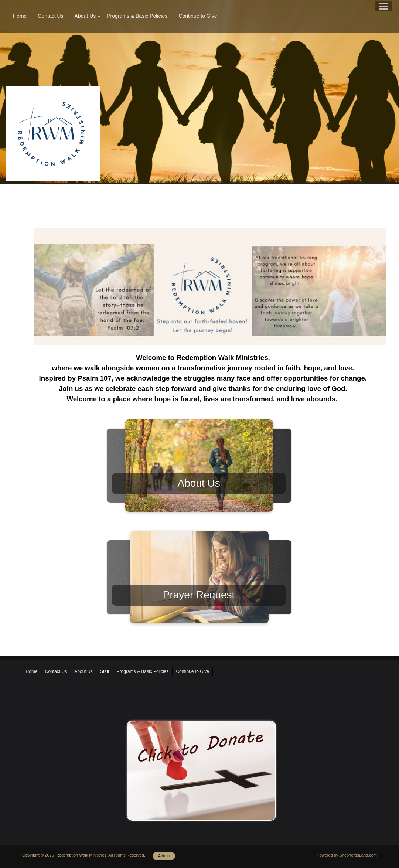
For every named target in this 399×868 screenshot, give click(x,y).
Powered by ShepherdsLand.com (347, 855)
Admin (164, 856)
